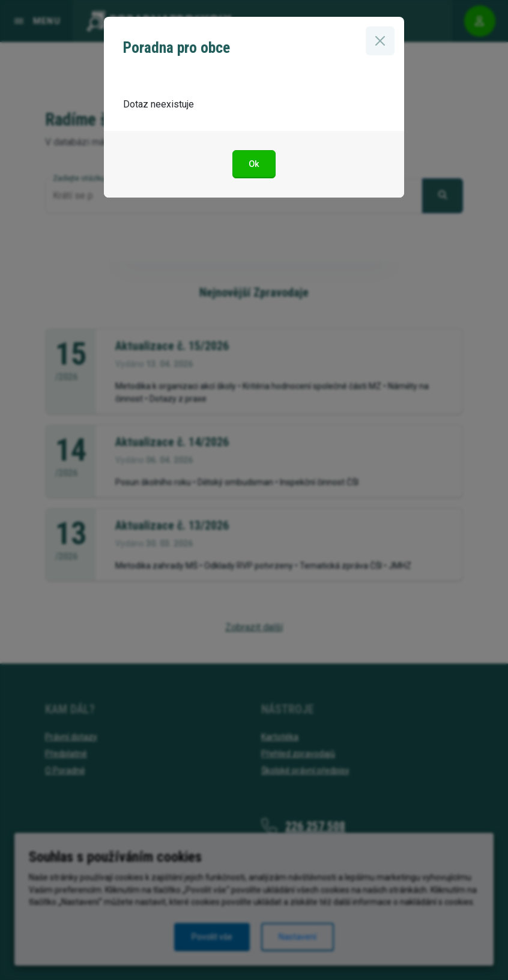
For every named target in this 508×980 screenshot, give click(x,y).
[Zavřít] (380, 41)
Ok (254, 164)
